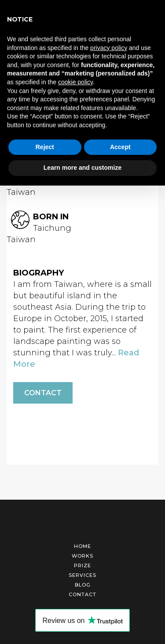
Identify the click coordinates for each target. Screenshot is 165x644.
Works (82, 556)
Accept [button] (120, 147)
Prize (82, 565)
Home (82, 546)
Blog (83, 585)
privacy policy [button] (109, 48)
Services (82, 575)
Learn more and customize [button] (82, 168)
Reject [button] (45, 147)
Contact (43, 393)
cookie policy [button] (75, 82)
